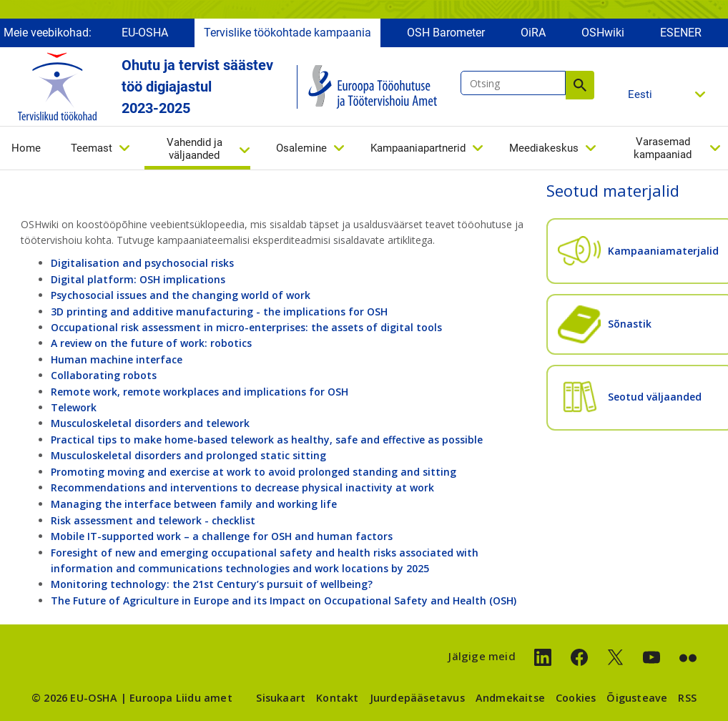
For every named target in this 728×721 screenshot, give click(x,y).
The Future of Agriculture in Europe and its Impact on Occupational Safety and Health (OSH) (284, 600)
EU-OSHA (145, 34)
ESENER (681, 34)
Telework (74, 407)
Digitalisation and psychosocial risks (142, 263)
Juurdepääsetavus (417, 698)
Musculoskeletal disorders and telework (150, 423)
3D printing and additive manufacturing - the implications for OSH (219, 312)
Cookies (576, 698)
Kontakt (337, 698)
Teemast (92, 149)
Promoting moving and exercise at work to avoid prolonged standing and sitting (254, 472)
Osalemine (301, 149)
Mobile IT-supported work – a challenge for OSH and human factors (222, 536)
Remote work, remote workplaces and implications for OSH (200, 392)
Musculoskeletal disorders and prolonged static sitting (188, 455)
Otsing (580, 87)
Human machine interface (117, 359)
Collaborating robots (104, 375)
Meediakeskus (544, 149)
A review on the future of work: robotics (151, 343)
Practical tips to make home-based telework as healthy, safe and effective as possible (267, 440)
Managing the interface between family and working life (194, 504)
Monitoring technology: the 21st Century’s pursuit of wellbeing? (212, 584)
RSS (687, 698)
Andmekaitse (510, 698)
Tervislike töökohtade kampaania (287, 34)
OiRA (533, 34)
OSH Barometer (446, 34)
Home (26, 149)
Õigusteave (637, 698)
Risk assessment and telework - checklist (153, 520)
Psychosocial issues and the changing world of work (181, 295)
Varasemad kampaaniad (663, 149)
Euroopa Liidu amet (181, 698)
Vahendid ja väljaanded (195, 150)
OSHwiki (603, 34)
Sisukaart (281, 698)
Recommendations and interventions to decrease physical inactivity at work (242, 487)
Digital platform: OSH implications (138, 279)
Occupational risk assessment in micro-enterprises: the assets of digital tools (246, 327)
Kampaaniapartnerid (418, 149)
